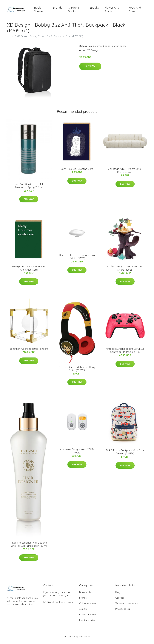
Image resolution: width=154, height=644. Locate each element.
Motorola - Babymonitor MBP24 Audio (77, 453)
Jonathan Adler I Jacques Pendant (29, 351)
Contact (119, 600)
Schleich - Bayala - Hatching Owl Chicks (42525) (125, 270)
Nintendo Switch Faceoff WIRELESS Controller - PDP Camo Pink (125, 352)
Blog (118, 594)
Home (10, 38)
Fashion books (119, 48)
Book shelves (39, 11)
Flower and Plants (112, 11)
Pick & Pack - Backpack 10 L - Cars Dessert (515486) (125, 454)
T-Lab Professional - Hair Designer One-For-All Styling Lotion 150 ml (29, 546)
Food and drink (135, 11)
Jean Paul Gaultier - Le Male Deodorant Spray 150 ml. (29, 188)
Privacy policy (123, 611)
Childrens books (74, 11)
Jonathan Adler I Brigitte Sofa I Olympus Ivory (125, 173)
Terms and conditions (127, 606)
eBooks (94, 9)
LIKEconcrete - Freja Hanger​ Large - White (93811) (77, 259)
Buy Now (90, 68)
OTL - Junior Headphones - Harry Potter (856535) (77, 371)
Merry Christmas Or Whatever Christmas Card (29, 270)
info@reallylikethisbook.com (58, 604)
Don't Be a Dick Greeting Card (77, 171)
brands (57, 9)
